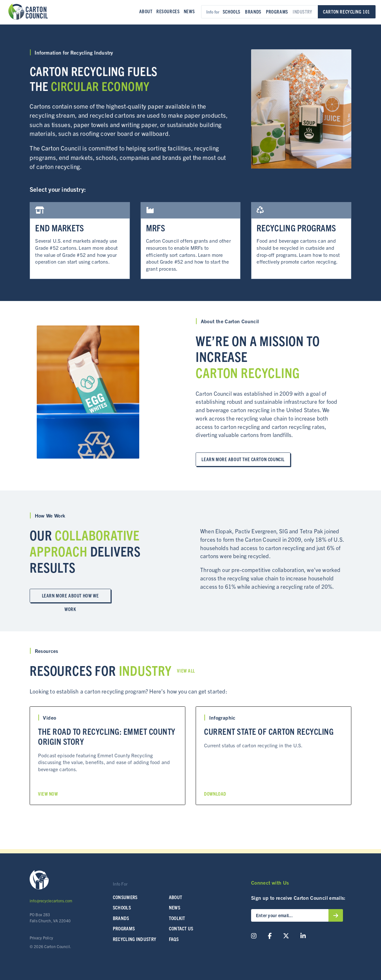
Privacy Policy (41, 938)
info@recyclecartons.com (51, 901)
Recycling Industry (135, 939)
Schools (232, 12)
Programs (277, 12)
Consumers (125, 897)
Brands (253, 12)
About (146, 11)
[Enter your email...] (290, 915)
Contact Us (181, 928)
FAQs (174, 939)
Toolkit (177, 918)
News (189, 11)
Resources (168, 11)
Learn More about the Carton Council (243, 459)
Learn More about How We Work (70, 598)
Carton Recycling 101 (347, 12)
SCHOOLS (122, 907)
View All (186, 671)
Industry (303, 12)
